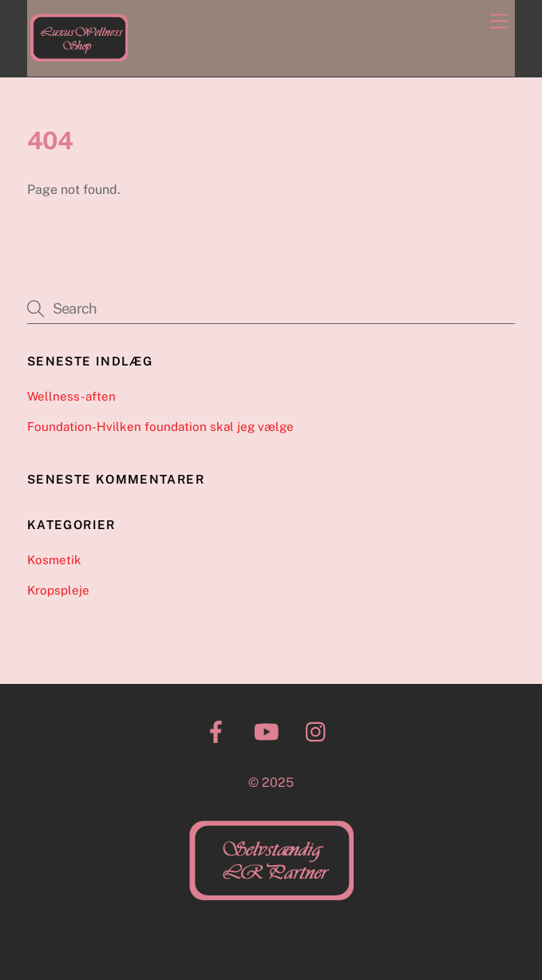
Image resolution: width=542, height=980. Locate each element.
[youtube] (269, 731)
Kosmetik (54, 560)
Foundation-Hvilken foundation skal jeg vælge (160, 427)
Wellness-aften (71, 396)
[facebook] (219, 731)
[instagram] (320, 731)
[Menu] (499, 22)
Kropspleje (58, 590)
